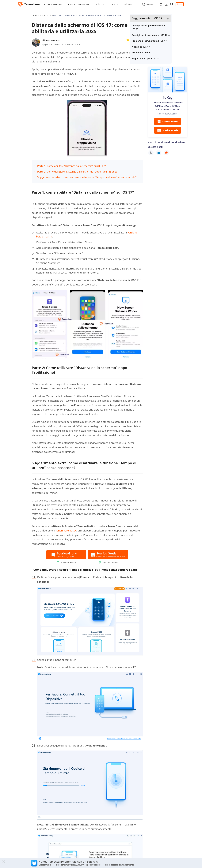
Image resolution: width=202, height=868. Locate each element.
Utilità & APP (101, 4)
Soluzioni (128, 4)
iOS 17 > (49, 16)
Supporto (148, 4)
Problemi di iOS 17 (161, 60)
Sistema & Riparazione (53, 4)
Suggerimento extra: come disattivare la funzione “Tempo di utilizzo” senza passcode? (87, 177)
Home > (39, 16)
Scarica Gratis (168, 129)
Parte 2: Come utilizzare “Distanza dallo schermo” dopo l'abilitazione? (77, 172)
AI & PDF (115, 4)
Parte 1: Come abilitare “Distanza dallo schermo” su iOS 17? (72, 166)
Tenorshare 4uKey (66, 531)
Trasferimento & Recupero (79, 4)
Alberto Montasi (52, 40)
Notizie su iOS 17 (160, 54)
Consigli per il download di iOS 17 (167, 37)
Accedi (180, 4)
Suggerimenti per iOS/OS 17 (166, 66)
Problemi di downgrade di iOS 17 (167, 46)
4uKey (168, 105)
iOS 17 (78, 44)
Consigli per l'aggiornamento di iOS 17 (167, 28)
